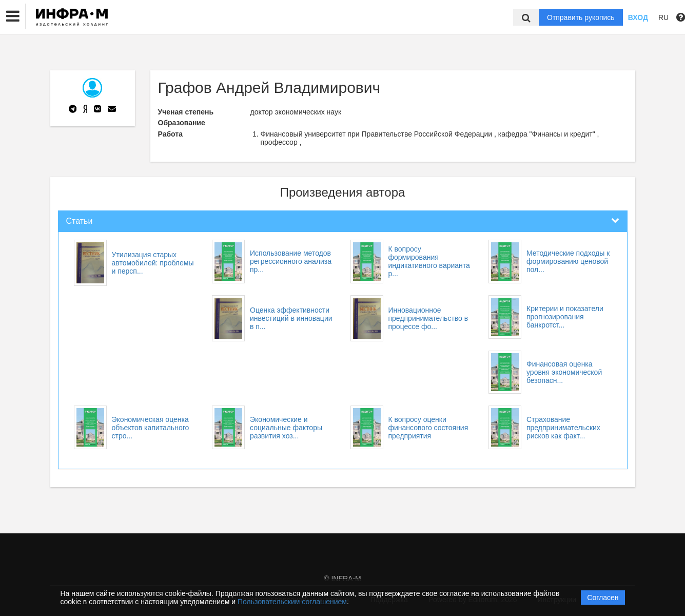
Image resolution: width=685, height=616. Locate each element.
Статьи (80, 221)
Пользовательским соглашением (292, 602)
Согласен (603, 598)
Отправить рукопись (581, 17)
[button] (13, 16)
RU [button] (663, 17)
